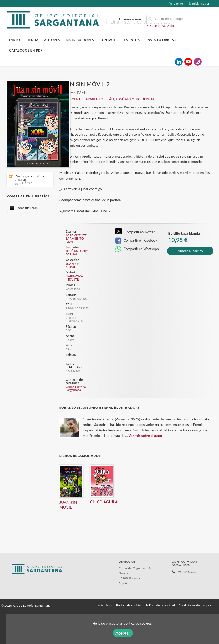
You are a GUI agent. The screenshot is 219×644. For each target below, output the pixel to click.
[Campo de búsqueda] (179, 19)
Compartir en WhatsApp (137, 249)
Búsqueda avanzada (160, 26)
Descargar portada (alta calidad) (28, 180)
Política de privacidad (160, 605)
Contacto (109, 40)
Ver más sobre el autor (146, 436)
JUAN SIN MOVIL (73, 265)
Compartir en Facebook (136, 241)
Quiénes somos (130, 19)
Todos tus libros (24, 208)
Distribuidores (80, 40)
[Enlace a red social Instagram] (198, 62)
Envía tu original (162, 40)
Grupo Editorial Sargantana (76, 388)
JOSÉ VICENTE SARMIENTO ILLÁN (87, 99)
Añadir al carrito (190, 251)
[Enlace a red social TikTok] (207, 62)
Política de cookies (129, 605)
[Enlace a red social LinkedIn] (179, 62)
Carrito (176, 4)
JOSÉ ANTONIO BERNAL (136, 99)
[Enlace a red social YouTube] (188, 62)
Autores (52, 40)
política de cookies (138, 623)
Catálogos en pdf (26, 51)
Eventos (132, 40)
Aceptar (123, 633)
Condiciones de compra (195, 605)
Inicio (15, 40)
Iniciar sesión (199, 4)
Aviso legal (105, 605)
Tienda (32, 40)
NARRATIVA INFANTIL (74, 278)
